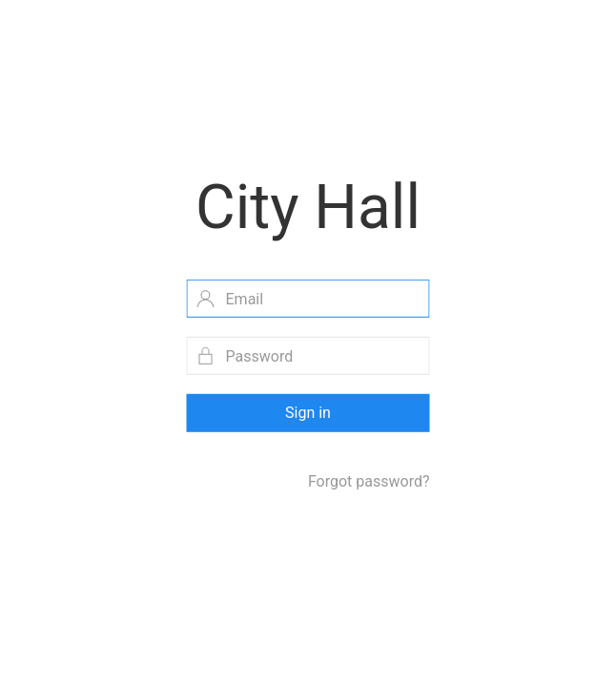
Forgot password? (369, 481)
